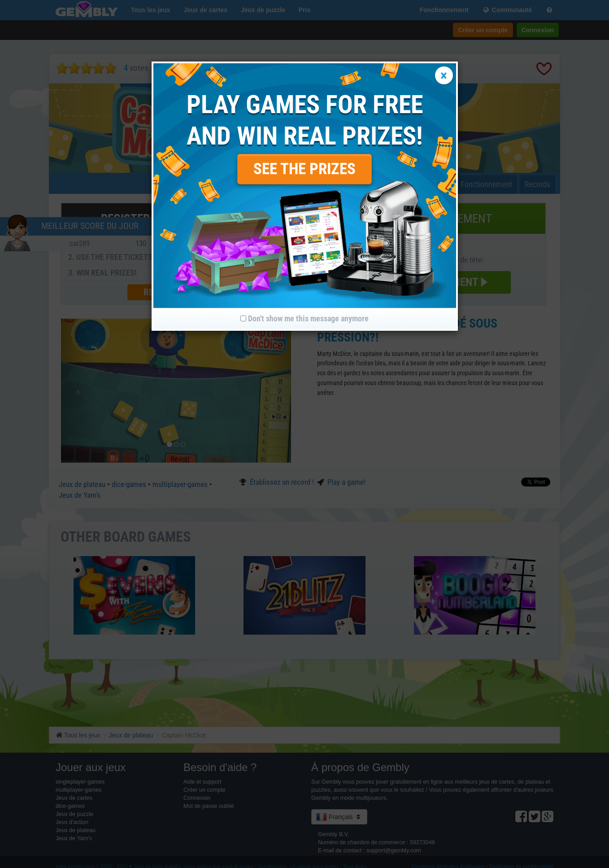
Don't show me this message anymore (304, 318)
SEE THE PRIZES (304, 169)
